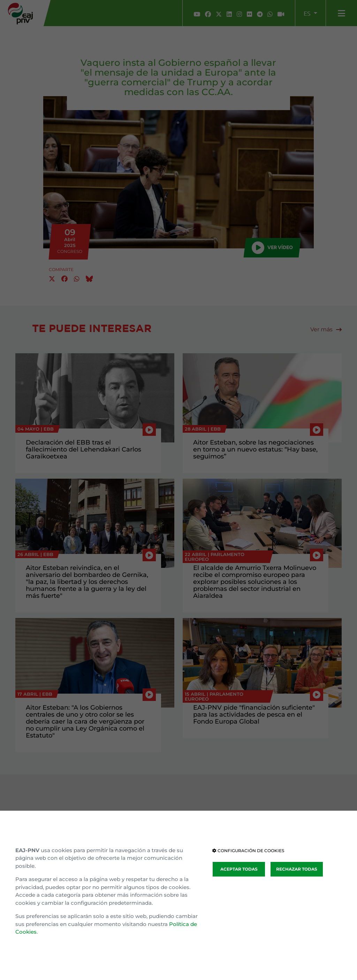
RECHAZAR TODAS (297, 869)
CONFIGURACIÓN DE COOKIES (248, 851)
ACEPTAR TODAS (239, 869)
